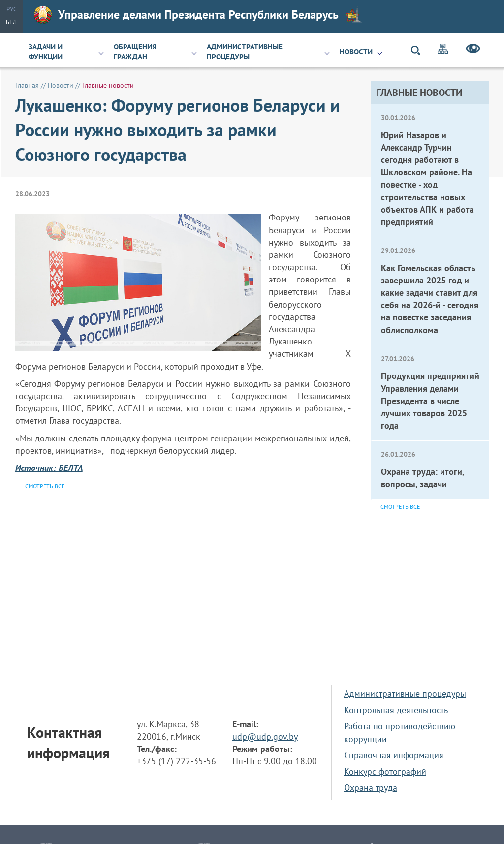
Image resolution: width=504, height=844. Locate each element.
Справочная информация (394, 755)
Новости (356, 52)
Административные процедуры (245, 52)
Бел (11, 22)
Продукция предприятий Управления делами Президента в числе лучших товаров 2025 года (430, 401)
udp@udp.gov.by (265, 736)
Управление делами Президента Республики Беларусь (198, 15)
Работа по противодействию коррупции (400, 732)
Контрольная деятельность (396, 710)
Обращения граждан (135, 52)
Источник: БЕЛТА (49, 468)
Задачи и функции (46, 52)
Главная (27, 85)
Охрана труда (371, 788)
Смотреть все (400, 507)
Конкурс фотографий (385, 771)
